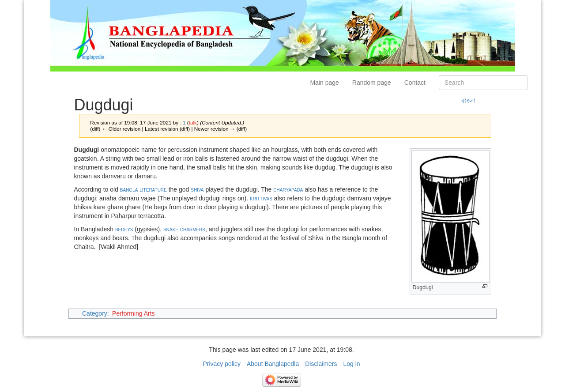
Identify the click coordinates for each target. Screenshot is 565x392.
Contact (415, 83)
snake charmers (184, 229)
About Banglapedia (273, 364)
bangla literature (143, 189)
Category (95, 313)
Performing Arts (133, 313)
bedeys (124, 229)
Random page (372, 83)
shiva (197, 189)
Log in (351, 364)
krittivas (261, 198)
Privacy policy (222, 364)
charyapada (288, 189)
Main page (324, 83)
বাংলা (468, 101)
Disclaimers (321, 364)
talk (193, 122)
